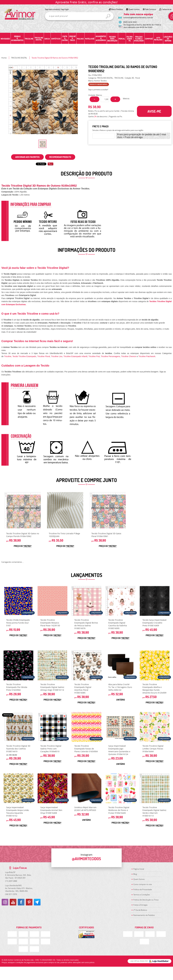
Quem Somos (139, 879)
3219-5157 (130, 22)
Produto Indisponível (23, 510)
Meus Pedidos (117, 9)
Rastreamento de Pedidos (144, 915)
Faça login (65, 9)
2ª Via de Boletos (140, 910)
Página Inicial (139, 869)
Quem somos (134, 9)
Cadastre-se (166, 9)
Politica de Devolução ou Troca (146, 900)
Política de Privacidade (143, 889)
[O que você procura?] (108, 16)
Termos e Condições (142, 895)
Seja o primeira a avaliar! (98, 90)
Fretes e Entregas (140, 905)
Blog (135, 874)
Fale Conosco (151, 9)
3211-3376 (11, 894)
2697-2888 (11, 881)
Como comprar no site (143, 884)
